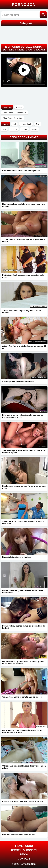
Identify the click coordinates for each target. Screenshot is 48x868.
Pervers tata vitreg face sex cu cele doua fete (23, 801)
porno (24, 130)
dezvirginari (26, 124)
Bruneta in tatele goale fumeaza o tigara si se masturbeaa (23, 591)
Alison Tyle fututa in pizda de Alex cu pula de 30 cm (24, 347)
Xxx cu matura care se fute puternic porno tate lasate (23, 240)
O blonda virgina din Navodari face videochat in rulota (24, 767)
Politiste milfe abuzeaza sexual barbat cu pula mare (23, 276)
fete (38, 124)
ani (14, 124)
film (4, 130)
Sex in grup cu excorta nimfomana (18, 382)
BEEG (19, 107)
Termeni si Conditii (24, 850)
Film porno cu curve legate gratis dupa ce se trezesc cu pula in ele (23, 416)
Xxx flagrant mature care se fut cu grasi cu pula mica (24, 487)
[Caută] (43, 15)
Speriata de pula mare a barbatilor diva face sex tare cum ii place (24, 451)
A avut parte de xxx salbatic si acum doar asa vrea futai (23, 522)
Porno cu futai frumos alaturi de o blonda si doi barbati (24, 627)
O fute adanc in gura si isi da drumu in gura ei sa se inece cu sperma (23, 662)
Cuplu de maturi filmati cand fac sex (19, 835)
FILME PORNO (24, 846)
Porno (24, 5)
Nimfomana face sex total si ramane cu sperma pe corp (24, 205)
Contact (24, 859)
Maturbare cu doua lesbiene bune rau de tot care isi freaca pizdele (22, 731)
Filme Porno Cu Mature (13, 118)
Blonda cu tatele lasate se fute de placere (21, 171)
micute (14, 130)
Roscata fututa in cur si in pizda (17, 557)
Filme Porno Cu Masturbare (14, 113)
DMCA (24, 854)
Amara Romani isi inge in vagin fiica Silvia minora (22, 312)
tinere (35, 130)
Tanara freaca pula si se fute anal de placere (22, 697)
